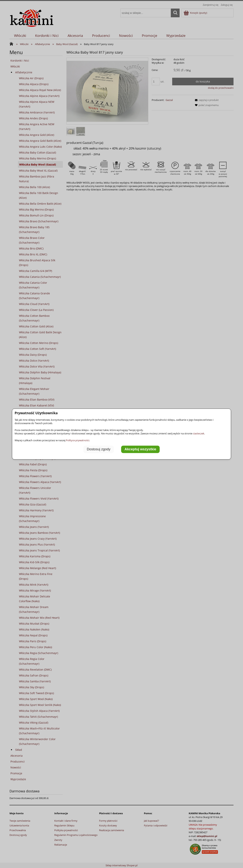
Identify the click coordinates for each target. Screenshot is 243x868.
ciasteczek (199, 433)
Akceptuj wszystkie (140, 449)
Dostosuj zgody (99, 449)
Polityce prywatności (78, 440)
